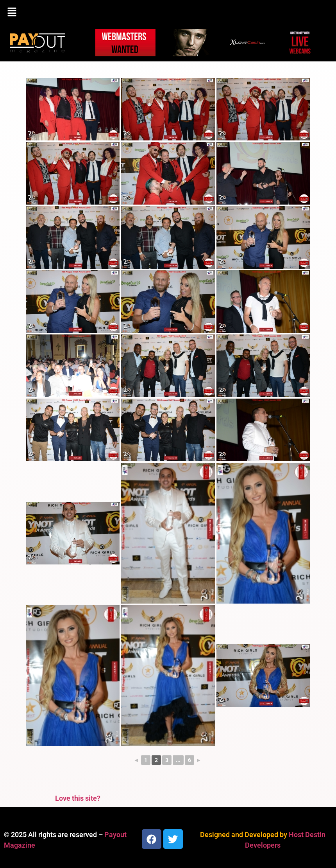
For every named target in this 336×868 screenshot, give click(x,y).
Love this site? (78, 798)
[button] (168, 13)
